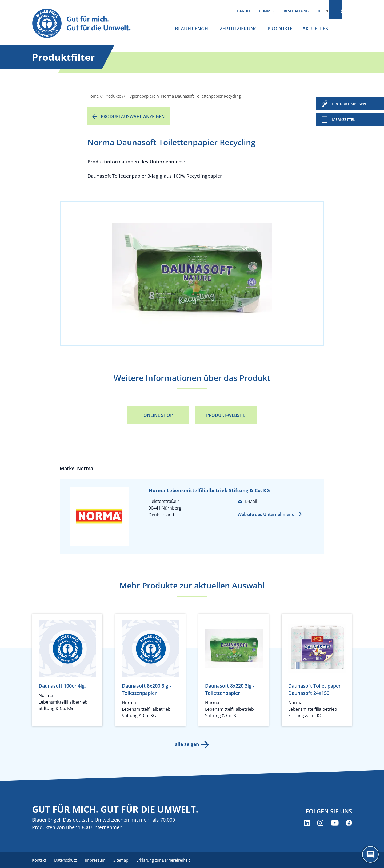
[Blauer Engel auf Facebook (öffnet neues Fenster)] (349, 823)
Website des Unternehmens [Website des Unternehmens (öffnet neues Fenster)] (266, 514)
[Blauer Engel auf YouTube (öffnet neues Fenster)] (335, 823)
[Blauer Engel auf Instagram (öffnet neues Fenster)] (320, 823)
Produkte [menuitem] (280, 29)
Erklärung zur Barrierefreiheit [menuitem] (165, 860)
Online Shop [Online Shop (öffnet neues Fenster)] (158, 415)
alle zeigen (187, 744)
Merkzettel (344, 120)
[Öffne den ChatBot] (370, 854)
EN (326, 11)
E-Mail (251, 501)
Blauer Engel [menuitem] (192, 29)
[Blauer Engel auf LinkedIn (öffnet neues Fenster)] (307, 823)
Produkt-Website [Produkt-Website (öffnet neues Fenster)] (226, 415)
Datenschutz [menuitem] (66, 860)
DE (319, 11)
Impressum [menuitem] (96, 860)
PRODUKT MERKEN (349, 104)
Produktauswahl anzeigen (133, 116)
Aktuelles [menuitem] (315, 29)
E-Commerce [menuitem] (267, 11)
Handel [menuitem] (244, 11)
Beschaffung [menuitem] (296, 11)
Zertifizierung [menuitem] (239, 29)
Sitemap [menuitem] (123, 860)
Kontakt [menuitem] (39, 860)
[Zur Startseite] (86, 24)
